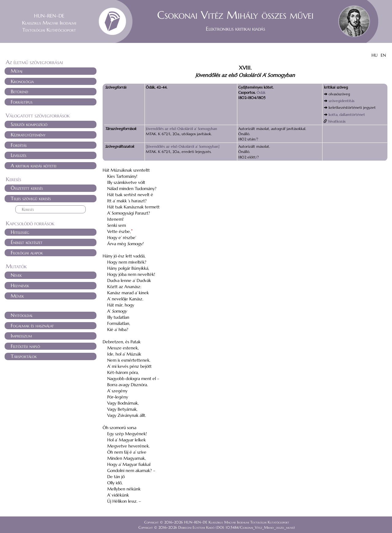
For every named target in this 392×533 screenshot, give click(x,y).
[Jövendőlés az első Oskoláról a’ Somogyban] (183, 146)
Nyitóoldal (22, 315)
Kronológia (22, 81)
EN (383, 55)
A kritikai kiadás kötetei (34, 166)
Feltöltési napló (25, 346)
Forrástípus (22, 102)
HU (375, 55)
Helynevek (20, 285)
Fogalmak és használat (32, 326)
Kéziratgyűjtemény (28, 135)
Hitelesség (20, 232)
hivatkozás (337, 121)
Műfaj (17, 71)
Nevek (16, 275)
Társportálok (24, 356)
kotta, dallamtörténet (347, 114)
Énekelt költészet (27, 242)
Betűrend (19, 91)
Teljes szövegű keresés (31, 198)
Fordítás (19, 145)
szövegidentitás (341, 101)
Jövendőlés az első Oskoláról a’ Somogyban (181, 129)
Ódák (261, 92)
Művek (17, 296)
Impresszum (21, 336)
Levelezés (19, 155)
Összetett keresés (27, 188)
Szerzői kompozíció (29, 124)
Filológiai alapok (27, 253)
